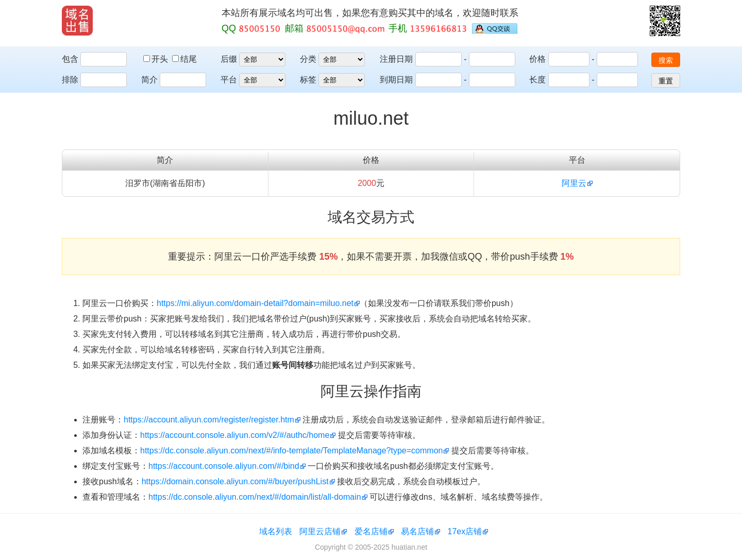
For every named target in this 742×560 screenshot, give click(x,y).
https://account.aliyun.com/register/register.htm (209, 420)
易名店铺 (417, 531)
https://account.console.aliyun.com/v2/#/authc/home (235, 435)
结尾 (184, 59)
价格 (537, 59)
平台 (229, 80)
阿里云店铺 (320, 531)
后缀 (229, 59)
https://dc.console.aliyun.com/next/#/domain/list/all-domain (255, 497)
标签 (308, 80)
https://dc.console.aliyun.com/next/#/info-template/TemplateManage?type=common (291, 451)
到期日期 (396, 80)
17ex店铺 (465, 531)
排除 (70, 80)
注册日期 (396, 59)
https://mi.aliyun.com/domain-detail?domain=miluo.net (255, 303)
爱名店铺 (371, 531)
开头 (157, 59)
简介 (149, 80)
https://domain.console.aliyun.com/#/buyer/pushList (235, 481)
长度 (537, 80)
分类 (308, 59)
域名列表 (276, 531)
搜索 (666, 60)
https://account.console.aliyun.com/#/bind (224, 466)
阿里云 (574, 183)
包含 (70, 59)
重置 (666, 81)
